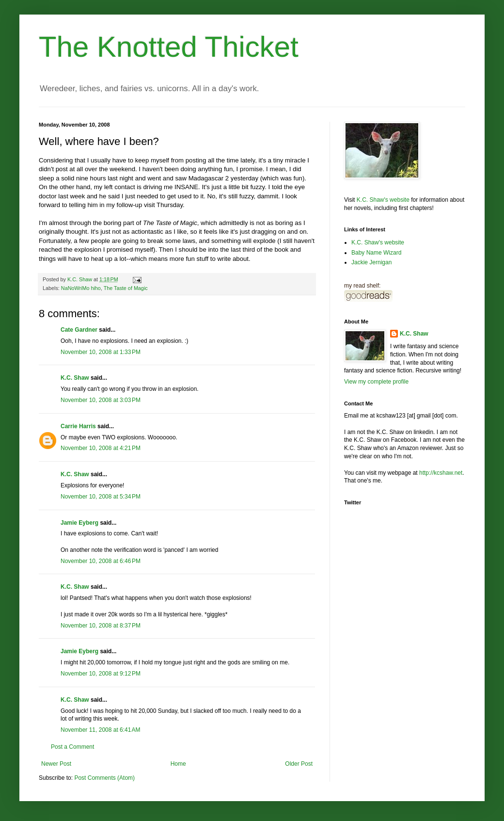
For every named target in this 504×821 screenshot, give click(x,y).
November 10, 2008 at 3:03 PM (101, 400)
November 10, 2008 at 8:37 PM (101, 626)
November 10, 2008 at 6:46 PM (101, 561)
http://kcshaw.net (441, 473)
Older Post (299, 764)
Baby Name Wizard (376, 253)
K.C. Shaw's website (383, 200)
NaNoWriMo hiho (81, 288)
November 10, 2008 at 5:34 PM (101, 497)
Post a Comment (72, 747)
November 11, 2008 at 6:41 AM (100, 730)
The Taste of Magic (126, 288)
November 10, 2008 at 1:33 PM (101, 352)
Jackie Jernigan (371, 262)
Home (178, 764)
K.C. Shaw (75, 378)
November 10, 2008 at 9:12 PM (101, 674)
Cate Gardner (79, 330)
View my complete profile (376, 382)
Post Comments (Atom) (104, 778)
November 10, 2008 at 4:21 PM (101, 448)
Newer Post (56, 764)
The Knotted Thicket (169, 47)
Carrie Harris (78, 426)
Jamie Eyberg (79, 523)
